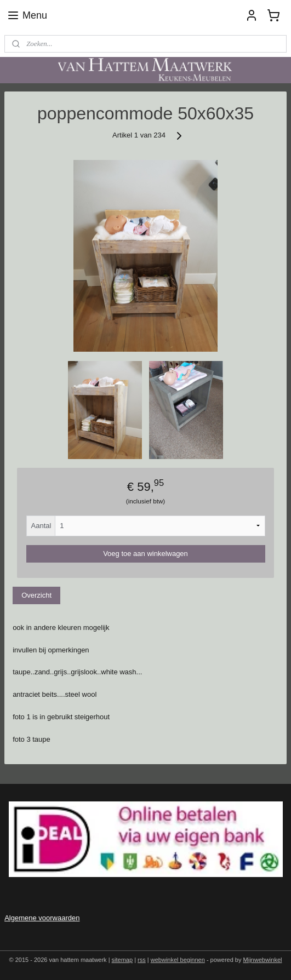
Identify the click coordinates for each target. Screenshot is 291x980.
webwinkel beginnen (178, 960)
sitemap (122, 960)
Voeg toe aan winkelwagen (145, 554)
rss (142, 960)
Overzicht (36, 596)
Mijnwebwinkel (263, 960)
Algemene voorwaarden (42, 918)
